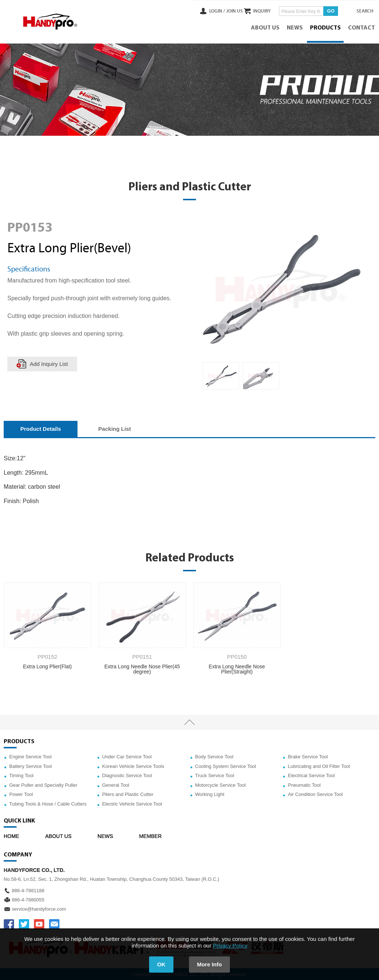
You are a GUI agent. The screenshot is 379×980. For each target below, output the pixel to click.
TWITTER (24, 923)
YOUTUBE (39, 923)
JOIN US (220, 11)
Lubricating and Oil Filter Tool (319, 765)
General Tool (116, 784)
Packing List (114, 428)
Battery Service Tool (30, 765)
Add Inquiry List (49, 363)
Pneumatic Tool (304, 784)
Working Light (210, 794)
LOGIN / (203, 11)
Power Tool (21, 794)
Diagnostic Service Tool (127, 775)
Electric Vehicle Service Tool (132, 803)
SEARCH (361, 11)
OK (161, 964)
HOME (11, 835)
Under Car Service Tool (127, 756)
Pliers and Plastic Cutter (128, 794)
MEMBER (150, 835)
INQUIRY (255, 11)
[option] (221, 375)
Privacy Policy (230, 946)
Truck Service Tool (215, 775)
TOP (189, 721)
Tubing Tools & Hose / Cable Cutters (48, 803)
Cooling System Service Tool (226, 765)
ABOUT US (266, 28)
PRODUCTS (326, 28)
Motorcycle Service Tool (220, 784)
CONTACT (362, 28)
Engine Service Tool (30, 756)
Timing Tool (21, 775)
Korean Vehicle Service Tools (133, 765)
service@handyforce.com (39, 908)
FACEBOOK (9, 923)
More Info (210, 964)
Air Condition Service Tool (315, 794)
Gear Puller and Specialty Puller (43, 784)
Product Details (41, 428)
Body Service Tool (214, 756)
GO (324, 11)
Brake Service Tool (308, 756)
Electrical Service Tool (311, 775)
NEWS (295, 28)
